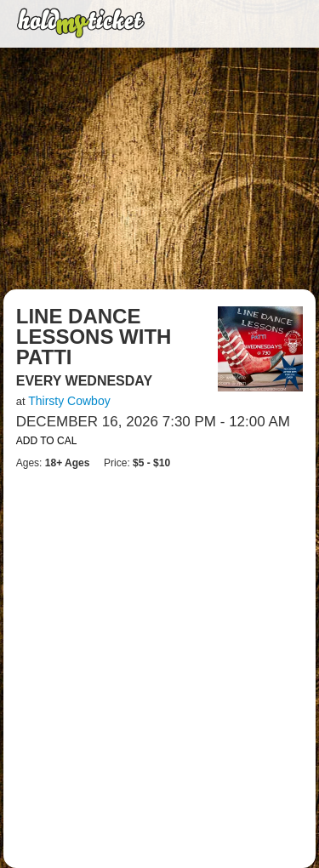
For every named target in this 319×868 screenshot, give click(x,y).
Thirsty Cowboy (69, 401)
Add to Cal (47, 441)
